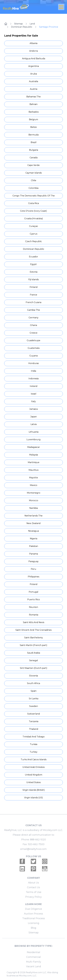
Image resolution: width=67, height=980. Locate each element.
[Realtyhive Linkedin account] (22, 869)
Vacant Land (33, 966)
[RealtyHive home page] (23, 7)
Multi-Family (34, 962)
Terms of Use (34, 892)
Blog (33, 928)
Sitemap (18, 24)
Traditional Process (34, 918)
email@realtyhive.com (33, 849)
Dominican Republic (22, 27)
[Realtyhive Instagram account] (45, 861)
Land (32, 24)
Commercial (33, 957)
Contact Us (33, 887)
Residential (33, 952)
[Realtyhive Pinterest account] (33, 869)
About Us (33, 883)
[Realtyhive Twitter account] (33, 861)
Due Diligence (33, 909)
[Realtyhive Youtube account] (45, 869)
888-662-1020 (38, 840)
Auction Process (33, 914)
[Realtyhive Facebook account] (22, 861)
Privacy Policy (33, 897)
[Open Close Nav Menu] (61, 7)
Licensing (34, 923)
